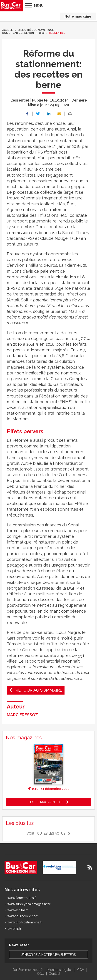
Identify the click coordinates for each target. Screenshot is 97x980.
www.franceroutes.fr (22, 898)
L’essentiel (57, 33)
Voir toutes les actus (46, 834)
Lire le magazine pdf (46, 802)
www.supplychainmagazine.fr (29, 904)
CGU (41, 974)
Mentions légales (60, 970)
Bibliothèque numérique (36, 30)
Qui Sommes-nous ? (28, 970)
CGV (81, 970)
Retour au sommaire (39, 690)
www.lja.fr (14, 928)
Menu (39, 6)
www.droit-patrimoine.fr (25, 922)
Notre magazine (78, 16)
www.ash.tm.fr (18, 910)
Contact (55, 974)
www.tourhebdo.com (23, 916)
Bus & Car (11, 6)
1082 (42, 33)
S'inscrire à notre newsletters (48, 955)
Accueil (8, 30)
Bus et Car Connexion (18, 33)
